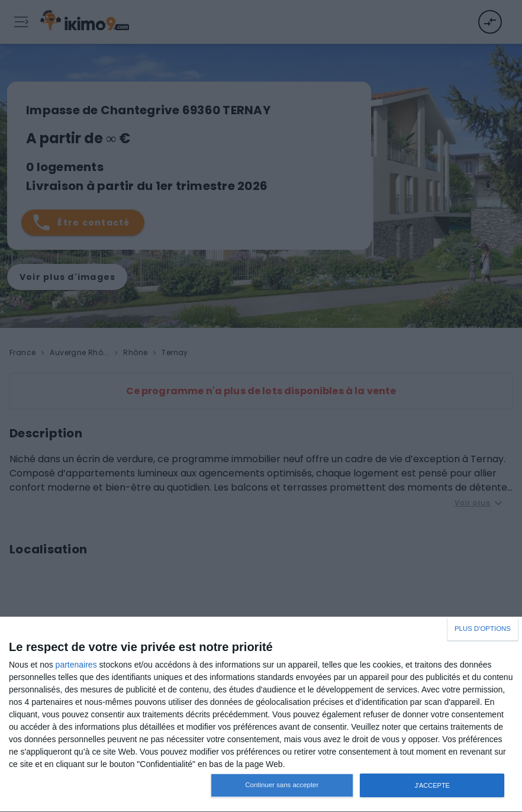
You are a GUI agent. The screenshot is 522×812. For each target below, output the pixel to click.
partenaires (76, 665)
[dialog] (261, 715)
